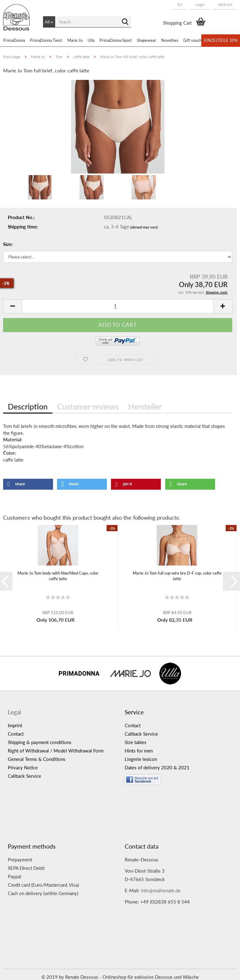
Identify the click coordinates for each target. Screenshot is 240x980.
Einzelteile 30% (221, 40)
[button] (180, 5)
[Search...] (49, 22)
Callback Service (24, 776)
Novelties (170, 40)
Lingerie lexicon (141, 759)
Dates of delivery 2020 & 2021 (157, 767)
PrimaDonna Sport (116, 40)
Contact (16, 734)
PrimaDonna (14, 40)
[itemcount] (118, 306)
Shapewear (146, 40)
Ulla (91, 40)
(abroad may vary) (144, 227)
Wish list (225, 5)
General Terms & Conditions (37, 759)
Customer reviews (88, 406)
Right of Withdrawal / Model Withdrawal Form (56, 751)
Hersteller (145, 406)
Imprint (15, 725)
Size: (8, 244)
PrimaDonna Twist (46, 40)
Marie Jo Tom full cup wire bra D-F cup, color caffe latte (177, 576)
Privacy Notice (23, 767)
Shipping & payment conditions (40, 742)
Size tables (136, 742)
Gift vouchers (195, 40)
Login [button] (200, 5)
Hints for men (139, 751)
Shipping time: (23, 227)
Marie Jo (75, 40)
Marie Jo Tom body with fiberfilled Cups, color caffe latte (58, 576)
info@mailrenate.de (161, 890)
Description (28, 406)
